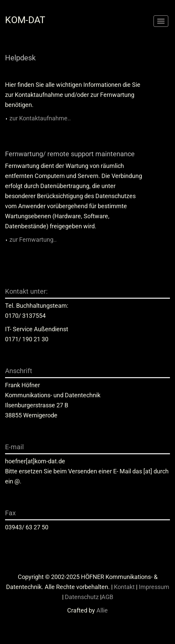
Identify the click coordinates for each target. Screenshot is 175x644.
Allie (102, 610)
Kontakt (124, 587)
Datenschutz (82, 597)
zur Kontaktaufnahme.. (40, 118)
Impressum (154, 587)
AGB (107, 597)
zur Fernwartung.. (33, 240)
